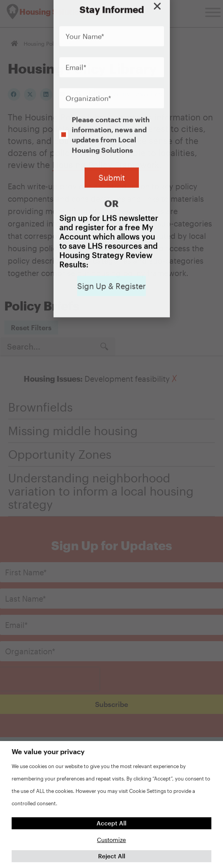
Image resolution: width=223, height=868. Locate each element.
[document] (112, 434)
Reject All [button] (112, 856)
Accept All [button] (112, 823)
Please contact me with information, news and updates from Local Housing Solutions (111, 90)
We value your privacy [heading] (48, 751)
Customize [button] (112, 840)
